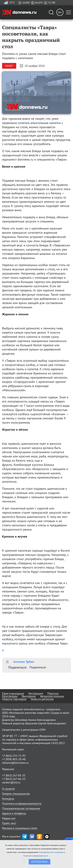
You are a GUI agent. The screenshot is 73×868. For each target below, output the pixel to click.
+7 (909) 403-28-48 (14, 759)
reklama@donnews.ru (15, 763)
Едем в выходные (13, 693)
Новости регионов (42, 699)
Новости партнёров (14, 699)
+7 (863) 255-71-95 (14, 756)
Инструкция (36, 693)
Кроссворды (10, 696)
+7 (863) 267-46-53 (14, 779)
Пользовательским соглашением (51, 852)
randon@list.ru (11, 782)
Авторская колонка (52, 696)
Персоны (53, 693)
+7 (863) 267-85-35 (14, 775)
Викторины (29, 696)
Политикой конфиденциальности (36, 856)
